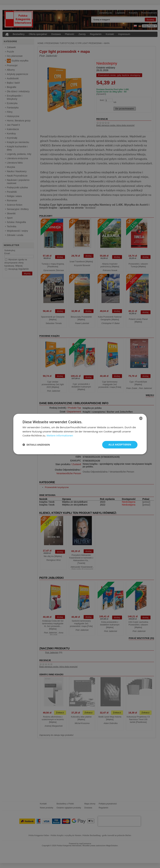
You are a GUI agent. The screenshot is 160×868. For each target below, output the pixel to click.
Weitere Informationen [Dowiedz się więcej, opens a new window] (60, 436)
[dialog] (80, 434)
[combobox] (141, 418)
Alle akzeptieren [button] (120, 444)
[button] (36, 445)
